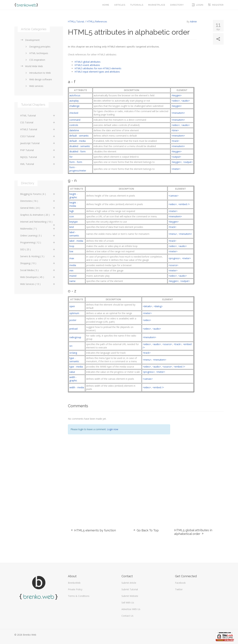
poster (73, 320)
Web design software (38, 79)
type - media (76, 367)
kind (72, 227)
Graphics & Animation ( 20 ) (38, 215)
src (71, 346)
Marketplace (157, 5)
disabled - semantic (80, 146)
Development (30, 40)
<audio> (185, 101)
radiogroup (75, 337)
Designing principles (37, 47)
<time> (175, 130)
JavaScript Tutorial (38, 143)
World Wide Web (31, 66)
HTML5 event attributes (87, 65)
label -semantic (74, 234)
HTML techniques (36, 53)
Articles (120, 5)
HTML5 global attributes (88, 62)
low (71, 251)
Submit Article (129, 583)
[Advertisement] (199, 466)
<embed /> (184, 204)
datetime (74, 130)
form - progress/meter (78, 169)
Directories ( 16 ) (38, 201)
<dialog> (158, 306)
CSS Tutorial (38, 122)
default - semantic (79, 136)
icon (72, 216)
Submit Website (130, 596)
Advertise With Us (131, 609)
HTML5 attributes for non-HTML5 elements (98, 68)
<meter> (176, 169)
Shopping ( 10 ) (38, 263)
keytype (74, 222)
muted (73, 276)
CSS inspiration (35, 60)
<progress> (174, 258)
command (75, 120)
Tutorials (137, 5)
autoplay (74, 101)
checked (74, 113)
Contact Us (127, 616)
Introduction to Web (38, 73)
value (72, 372)
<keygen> (177, 95)
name (72, 281)
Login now (113, 429)
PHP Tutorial (38, 150)
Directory (177, 5)
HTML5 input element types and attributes (97, 72)
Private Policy (75, 589)
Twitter (179, 589)
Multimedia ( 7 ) (38, 229)
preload (73, 329)
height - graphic (73, 196)
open (72, 306)
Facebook (180, 583)
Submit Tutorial (130, 589)
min (71, 270)
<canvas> (173, 196)
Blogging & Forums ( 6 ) (38, 194)
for (71, 157)
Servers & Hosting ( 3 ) (38, 256)
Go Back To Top (146, 530)
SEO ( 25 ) (38, 249)
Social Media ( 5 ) (38, 270)
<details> (147, 306)
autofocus (75, 95)
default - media (78, 141)
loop (72, 246)
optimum (74, 313)
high (72, 211)
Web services (34, 86)
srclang (73, 353)
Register (216, 5)
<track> (175, 141)
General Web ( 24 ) (38, 208)
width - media (77, 387)
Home (106, 5)
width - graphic (73, 379)
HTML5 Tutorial (38, 129)
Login (198, 5)
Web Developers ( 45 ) (38, 277)
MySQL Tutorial (38, 157)
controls (74, 125)
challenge (74, 106)
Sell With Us (128, 603)
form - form (76, 162)
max (72, 258)
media (73, 265)
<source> (173, 265)
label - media (76, 241)
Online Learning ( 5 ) (38, 236)
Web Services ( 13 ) (38, 284)
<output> (176, 157)
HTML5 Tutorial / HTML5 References (88, 22)
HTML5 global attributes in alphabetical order (193, 532)
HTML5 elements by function (93, 530)
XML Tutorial (38, 164)
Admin (193, 22)
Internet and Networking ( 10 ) (38, 223)
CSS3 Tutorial (38, 136)
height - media (73, 204)
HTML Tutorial (38, 115)
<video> (176, 101)
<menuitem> (178, 113)
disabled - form (78, 151)
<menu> (173, 234)
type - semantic (74, 360)
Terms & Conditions (79, 596)
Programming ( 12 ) (38, 242)
